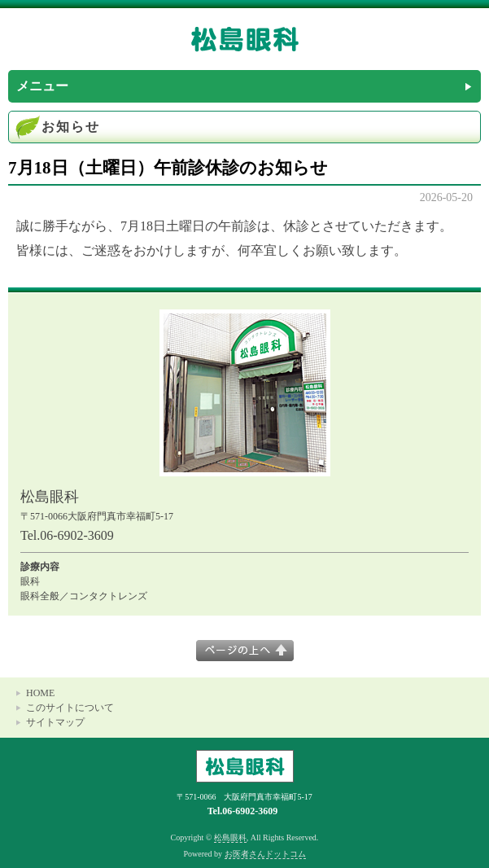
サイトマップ (55, 722)
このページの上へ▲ (245, 651)
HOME (40, 693)
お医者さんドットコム (265, 854)
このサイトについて (70, 708)
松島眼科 (230, 837)
